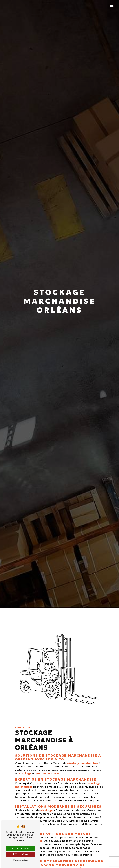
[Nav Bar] (112, 5)
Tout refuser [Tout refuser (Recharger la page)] (21, 854)
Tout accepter (21, 848)
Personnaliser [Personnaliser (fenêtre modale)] (21, 860)
